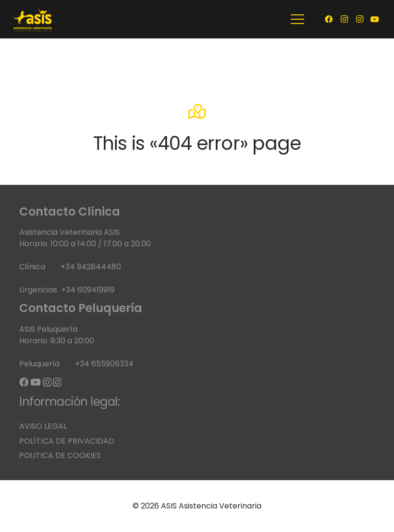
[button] (297, 19)
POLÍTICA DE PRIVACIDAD (67, 441)
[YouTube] (375, 19)
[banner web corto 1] (33, 19)
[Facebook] (329, 19)
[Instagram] (344, 19)
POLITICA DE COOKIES (60, 455)
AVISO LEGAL (43, 426)
